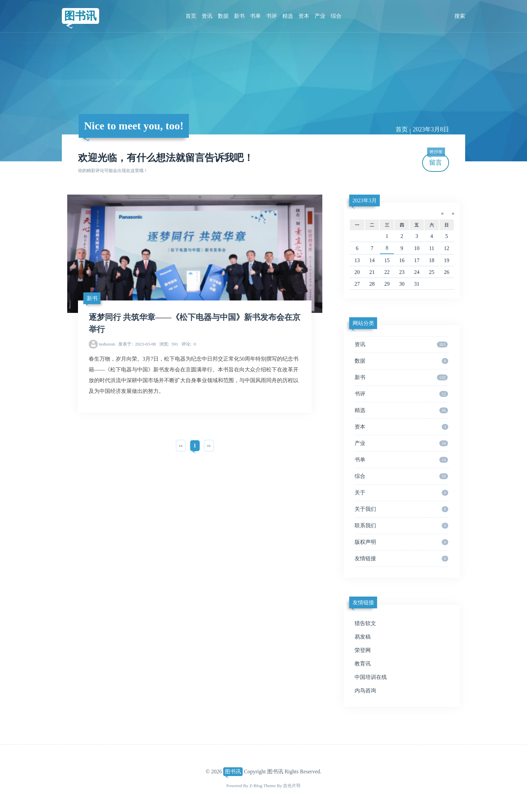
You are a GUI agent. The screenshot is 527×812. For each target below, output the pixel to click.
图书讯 (80, 16)
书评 (272, 16)
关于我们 (401, 509)
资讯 (207, 16)
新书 (239, 16)
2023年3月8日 (431, 129)
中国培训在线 (371, 677)
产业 (320, 16)
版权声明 (401, 542)
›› (209, 445)
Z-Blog (256, 786)
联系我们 (401, 526)
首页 (191, 16)
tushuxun (107, 344)
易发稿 (363, 637)
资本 (304, 16)
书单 (255, 16)
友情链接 (401, 559)
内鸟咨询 (365, 691)
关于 (401, 493)
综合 (336, 16)
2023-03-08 (137, 344)
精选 (288, 16)
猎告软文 (365, 623)
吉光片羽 (292, 786)
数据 (223, 16)
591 (169, 344)
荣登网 (363, 650)
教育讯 (363, 664)
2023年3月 (365, 200)
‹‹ (181, 445)
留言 (436, 160)
